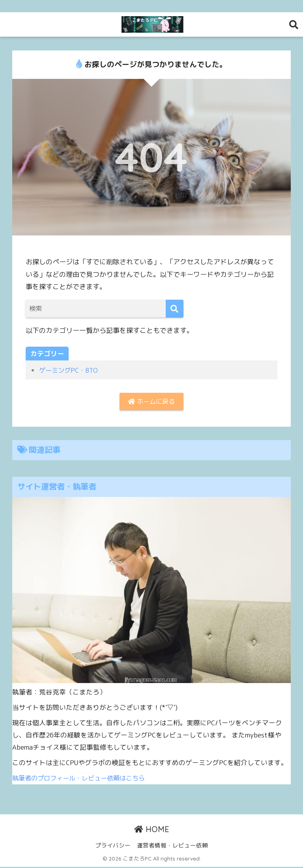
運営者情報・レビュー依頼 (172, 847)
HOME (152, 830)
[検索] (175, 309)
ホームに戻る (151, 402)
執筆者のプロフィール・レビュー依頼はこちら (83, 779)
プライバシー (113, 847)
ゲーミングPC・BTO (70, 370)
